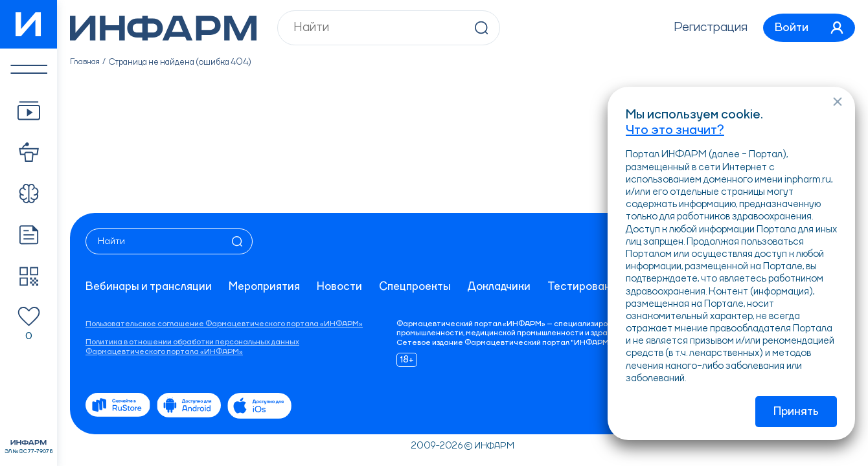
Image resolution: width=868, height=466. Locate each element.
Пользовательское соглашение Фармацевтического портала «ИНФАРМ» (224, 324)
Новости (348, 287)
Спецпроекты (426, 287)
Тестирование (602, 287)
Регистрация (703, 28)
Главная (86, 62)
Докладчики (513, 287)
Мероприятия (270, 287)
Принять (796, 412)
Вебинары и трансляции (151, 287)
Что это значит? (675, 129)
